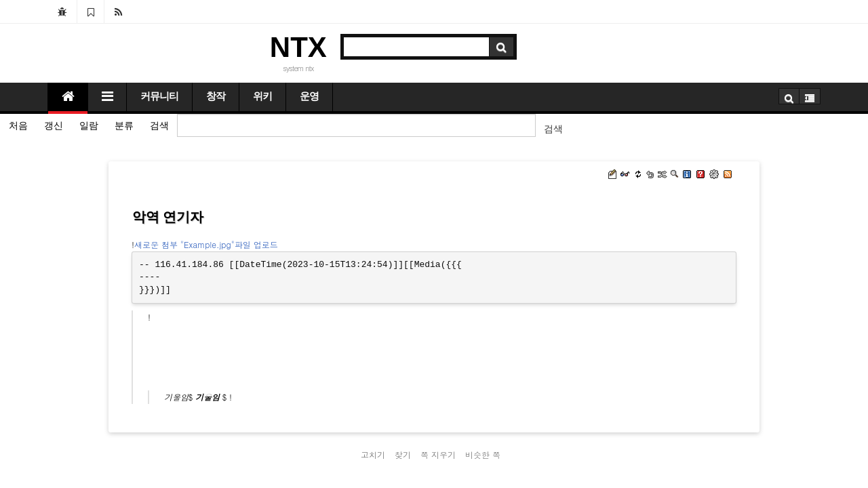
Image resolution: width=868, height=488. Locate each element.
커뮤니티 (159, 96)
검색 (159, 125)
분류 (124, 125)
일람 (89, 125)
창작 (216, 96)
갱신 (54, 125)
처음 (18, 125)
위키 (262, 96)
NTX (298, 47)
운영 (309, 96)
